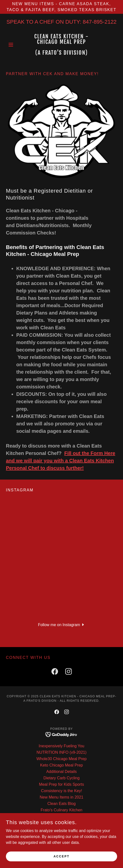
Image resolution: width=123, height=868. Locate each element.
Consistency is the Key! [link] (61, 791)
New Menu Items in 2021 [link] (61, 797)
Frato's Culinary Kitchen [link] (61, 810)
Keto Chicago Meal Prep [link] (61, 765)
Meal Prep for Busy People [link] (61, 842)
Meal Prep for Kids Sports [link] (61, 784)
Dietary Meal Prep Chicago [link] (61, 848)
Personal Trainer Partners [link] (61, 823)
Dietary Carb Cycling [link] (61, 778)
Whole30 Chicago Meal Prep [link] (62, 759)
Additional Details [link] (62, 772)
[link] (62, 45)
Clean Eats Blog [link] (61, 804)
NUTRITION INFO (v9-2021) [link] (61, 752)
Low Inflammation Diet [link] (61, 829)
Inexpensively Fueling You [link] (61, 746)
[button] (14, 45)
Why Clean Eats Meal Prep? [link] (61, 836)
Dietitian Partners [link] (61, 816)
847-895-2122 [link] (100, 22)
